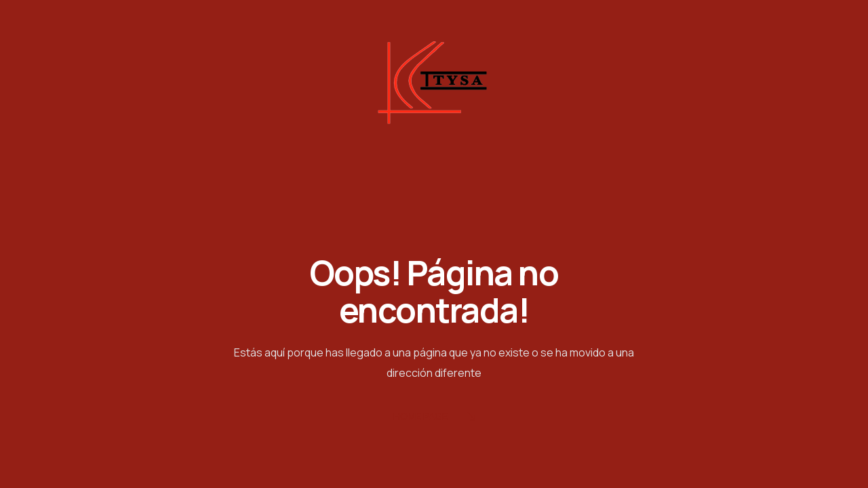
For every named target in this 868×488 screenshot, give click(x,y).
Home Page (434, 417)
